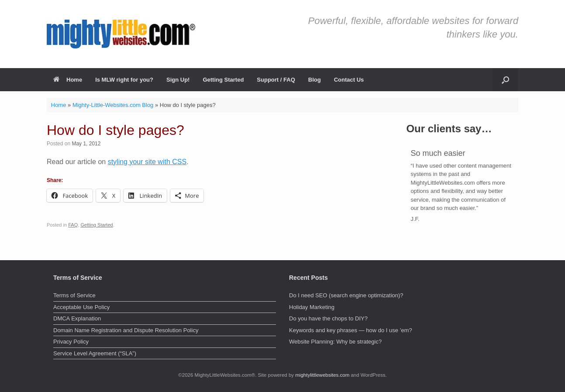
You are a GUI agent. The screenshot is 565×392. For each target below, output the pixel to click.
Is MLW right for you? (124, 80)
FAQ (73, 225)
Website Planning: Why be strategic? (335, 342)
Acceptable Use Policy (81, 307)
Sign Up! (178, 80)
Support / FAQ (276, 80)
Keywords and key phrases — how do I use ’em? (351, 330)
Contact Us (349, 80)
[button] (505, 80)
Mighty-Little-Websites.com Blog (113, 105)
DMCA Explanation (77, 318)
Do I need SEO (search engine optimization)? (346, 295)
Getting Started (223, 80)
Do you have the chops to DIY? (328, 318)
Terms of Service (74, 295)
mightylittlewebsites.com (322, 375)
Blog (315, 80)
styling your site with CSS (147, 162)
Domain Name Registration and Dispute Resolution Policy (126, 330)
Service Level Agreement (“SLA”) (95, 353)
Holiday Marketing (312, 307)
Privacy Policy (71, 342)
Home (68, 80)
